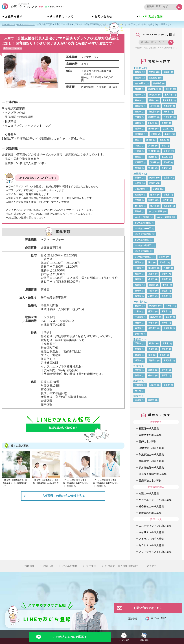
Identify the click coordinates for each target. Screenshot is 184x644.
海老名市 (154, 317)
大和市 (138, 311)
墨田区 (138, 168)
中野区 (154, 134)
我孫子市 (152, 360)
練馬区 (151, 129)
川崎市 (169, 306)
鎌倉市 (138, 323)
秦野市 (165, 323)
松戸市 (152, 343)
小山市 (153, 385)
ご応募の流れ (70, 566)
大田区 (167, 151)
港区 (164, 146)
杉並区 (166, 129)
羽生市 (151, 291)
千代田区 (152, 151)
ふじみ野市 (140, 189)
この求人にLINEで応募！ (70, 637)
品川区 (138, 157)
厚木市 (165, 311)
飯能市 (138, 178)
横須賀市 (153, 306)
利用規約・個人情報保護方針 (121, 566)
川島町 (138, 211)
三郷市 (138, 268)
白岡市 (151, 296)
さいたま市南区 (164, 217)
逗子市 (169, 317)
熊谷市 (138, 285)
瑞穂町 (167, 72)
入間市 (138, 183)
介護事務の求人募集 (150, 513)
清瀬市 (138, 95)
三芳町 (138, 200)
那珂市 (165, 375)
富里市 (163, 355)
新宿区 (149, 140)
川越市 (156, 189)
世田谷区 (139, 134)
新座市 (167, 195)
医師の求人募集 (148, 441)
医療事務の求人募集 (150, 481)
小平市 (153, 106)
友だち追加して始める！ (63, 428)
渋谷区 (151, 146)
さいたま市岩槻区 (143, 257)
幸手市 (165, 296)
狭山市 (167, 178)
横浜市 (138, 306)
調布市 (167, 112)
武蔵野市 (152, 117)
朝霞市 (151, 200)
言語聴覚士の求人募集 (151, 461)
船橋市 (138, 349)
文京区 (138, 151)
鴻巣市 (138, 279)
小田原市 (139, 317)
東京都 (137, 68)
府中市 (138, 100)
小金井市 (152, 112)
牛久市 (151, 375)
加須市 (165, 291)
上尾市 (151, 274)
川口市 (162, 257)
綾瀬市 (138, 328)
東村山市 (153, 95)
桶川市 (151, 279)
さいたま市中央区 (143, 228)
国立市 (138, 112)
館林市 (151, 400)
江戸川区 (139, 162)
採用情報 (30, 566)
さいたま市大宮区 (143, 234)
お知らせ (48, 566)
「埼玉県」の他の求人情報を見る (63, 496)
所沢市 (152, 183)
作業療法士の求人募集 (151, 454)
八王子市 (168, 117)
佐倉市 (151, 349)
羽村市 (152, 72)
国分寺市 (139, 106)
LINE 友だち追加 (151, 16)
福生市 (138, 78)
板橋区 (167, 134)
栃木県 (137, 381)
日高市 (152, 178)
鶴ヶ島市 (139, 206)
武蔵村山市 (153, 89)
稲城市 (138, 129)
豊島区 (163, 140)
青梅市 (138, 72)
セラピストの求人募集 (151, 545)
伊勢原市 (152, 328)
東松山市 (168, 206)
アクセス (152, 566)
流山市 (166, 343)
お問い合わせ (103, 16)
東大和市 (168, 95)
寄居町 (166, 285)
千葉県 (137, 339)
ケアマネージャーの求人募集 (155, 500)
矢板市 (167, 385)
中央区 (138, 146)
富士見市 (139, 195)
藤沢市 (151, 311)
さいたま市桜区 (142, 217)
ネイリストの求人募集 (151, 532)
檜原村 (138, 89)
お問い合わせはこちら (148, 608)
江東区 (153, 162)
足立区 (165, 157)
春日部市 (152, 268)
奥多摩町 (157, 83)
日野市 (138, 123)
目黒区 (151, 157)
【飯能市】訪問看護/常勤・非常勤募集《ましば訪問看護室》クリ (16, 483)
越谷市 (138, 274)
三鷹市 (138, 117)
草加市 (163, 262)
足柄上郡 (168, 328)
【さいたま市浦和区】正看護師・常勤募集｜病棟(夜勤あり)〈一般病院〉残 (105, 483)
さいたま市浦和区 (143, 223)
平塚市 (151, 323)
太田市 (138, 400)
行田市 (138, 291)
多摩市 (165, 123)
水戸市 (138, 370)
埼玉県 (137, 174)
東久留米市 (167, 100)
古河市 (165, 370)
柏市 (150, 355)
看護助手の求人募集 (150, 435)
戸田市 (138, 262)
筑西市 (138, 375)
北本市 (165, 279)
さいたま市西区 (155, 211)
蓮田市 (138, 296)
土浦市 (151, 370)
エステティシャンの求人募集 (155, 526)
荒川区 (151, 168)
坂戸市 (153, 206)
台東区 (165, 168)
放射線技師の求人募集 (151, 467)
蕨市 (150, 262)
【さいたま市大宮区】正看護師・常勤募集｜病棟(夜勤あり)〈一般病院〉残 (75, 483)
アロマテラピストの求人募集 (155, 552)
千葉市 (138, 343)
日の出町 (153, 78)
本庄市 (152, 285)
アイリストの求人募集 (151, 539)
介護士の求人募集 (149, 493)
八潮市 (167, 268)
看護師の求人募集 (149, 428)
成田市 (138, 360)
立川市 (169, 89)
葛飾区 (167, 162)
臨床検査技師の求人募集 (153, 474)
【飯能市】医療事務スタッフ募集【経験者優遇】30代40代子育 (46, 482)
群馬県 (137, 396)
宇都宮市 (139, 385)
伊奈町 (165, 274)
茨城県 (137, 366)
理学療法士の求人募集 (151, 448)
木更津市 (168, 360)
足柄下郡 (139, 334)
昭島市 (152, 100)
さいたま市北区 (142, 240)
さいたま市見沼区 (143, 245)
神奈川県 (138, 302)
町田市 (151, 123)
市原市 (165, 349)
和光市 (166, 200)
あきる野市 (140, 83)
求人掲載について (62, 16)
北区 (137, 140)
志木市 (153, 195)
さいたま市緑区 (142, 251)
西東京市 (168, 106)
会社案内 (91, 566)
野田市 (138, 355)
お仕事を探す (14, 16)
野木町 (138, 391)
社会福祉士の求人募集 (151, 506)
